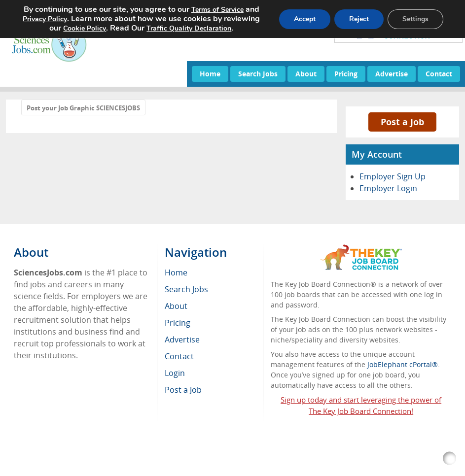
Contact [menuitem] (179, 356)
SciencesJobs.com (101, 453)
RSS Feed (37, 463)
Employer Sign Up (393, 176)
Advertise (392, 74)
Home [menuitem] (176, 272)
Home (210, 74)
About (306, 74)
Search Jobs (258, 74)
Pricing (346, 74)
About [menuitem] (176, 306)
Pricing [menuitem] (178, 323)
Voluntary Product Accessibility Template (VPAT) (191, 463)
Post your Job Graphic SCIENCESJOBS (83, 108)
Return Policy (82, 463)
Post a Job (402, 122)
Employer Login (388, 188)
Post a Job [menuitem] (183, 390)
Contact (439, 74)
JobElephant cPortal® (403, 364)
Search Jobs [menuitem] (186, 289)
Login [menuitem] (175, 373)
